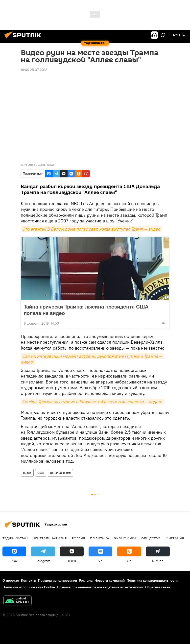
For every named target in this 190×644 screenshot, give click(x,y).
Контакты (29, 580)
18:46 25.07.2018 (34, 70)
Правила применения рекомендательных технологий (100, 587)
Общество (151, 538)
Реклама (86, 580)
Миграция (175, 538)
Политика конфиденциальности (152, 580)
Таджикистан (15, 538)
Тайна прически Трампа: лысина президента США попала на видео (86, 310)
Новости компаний (110, 580)
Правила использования (58, 580)
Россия (78, 538)
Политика (100, 538)
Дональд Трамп (60, 473)
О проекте (11, 580)
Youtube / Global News (39, 165)
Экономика (125, 538)
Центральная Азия (50, 538)
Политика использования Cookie (29, 587)
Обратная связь (158, 587)
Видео (27, 473)
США (41, 473)
